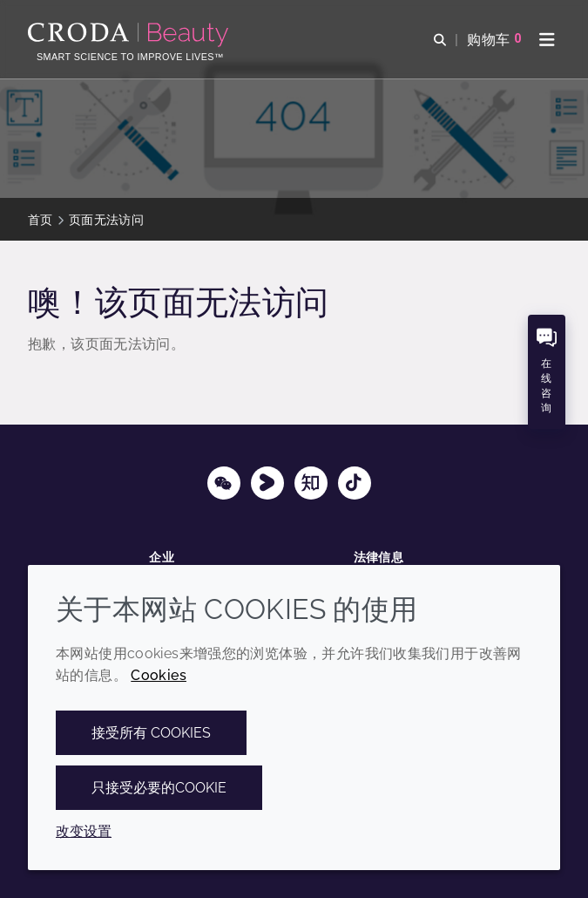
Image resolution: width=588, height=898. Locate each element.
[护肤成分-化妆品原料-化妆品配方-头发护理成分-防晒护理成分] (130, 35)
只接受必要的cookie (159, 788)
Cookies (159, 675)
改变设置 (84, 831)
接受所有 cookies (151, 733)
